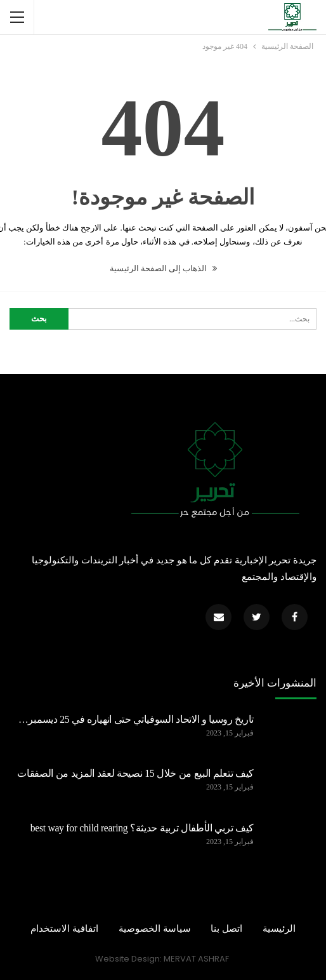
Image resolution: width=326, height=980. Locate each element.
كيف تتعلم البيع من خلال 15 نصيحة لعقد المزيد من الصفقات (135, 773)
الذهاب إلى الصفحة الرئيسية (163, 268)
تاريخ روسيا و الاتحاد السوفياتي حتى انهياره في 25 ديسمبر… (136, 719)
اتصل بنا (226, 929)
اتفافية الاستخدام (64, 929)
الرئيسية (279, 929)
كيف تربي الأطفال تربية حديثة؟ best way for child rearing (142, 828)
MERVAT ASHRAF (196, 959)
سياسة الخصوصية (155, 929)
